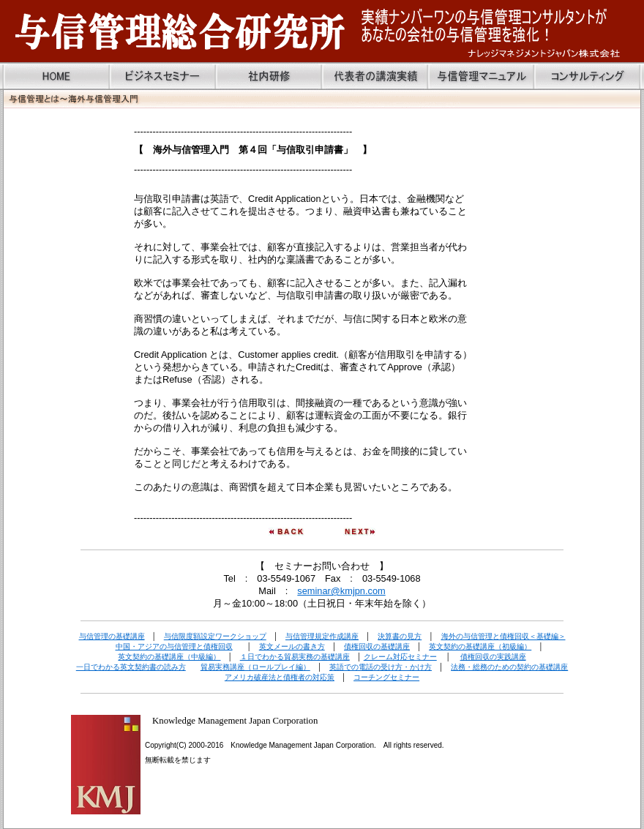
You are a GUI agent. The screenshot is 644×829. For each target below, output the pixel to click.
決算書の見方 (400, 636)
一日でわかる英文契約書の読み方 (131, 667)
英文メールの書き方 (292, 646)
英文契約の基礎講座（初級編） (480, 646)
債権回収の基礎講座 (377, 646)
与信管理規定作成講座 (322, 636)
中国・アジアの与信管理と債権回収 (174, 646)
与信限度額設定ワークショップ (215, 636)
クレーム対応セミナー (400, 657)
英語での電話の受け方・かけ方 (381, 667)
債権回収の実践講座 (493, 657)
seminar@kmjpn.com (341, 591)
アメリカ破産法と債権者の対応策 (280, 677)
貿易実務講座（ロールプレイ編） (255, 667)
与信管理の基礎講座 (112, 636)
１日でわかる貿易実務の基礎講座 (295, 657)
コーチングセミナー (386, 677)
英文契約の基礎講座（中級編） (169, 657)
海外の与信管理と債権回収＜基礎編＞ (503, 636)
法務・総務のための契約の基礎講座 (509, 667)
